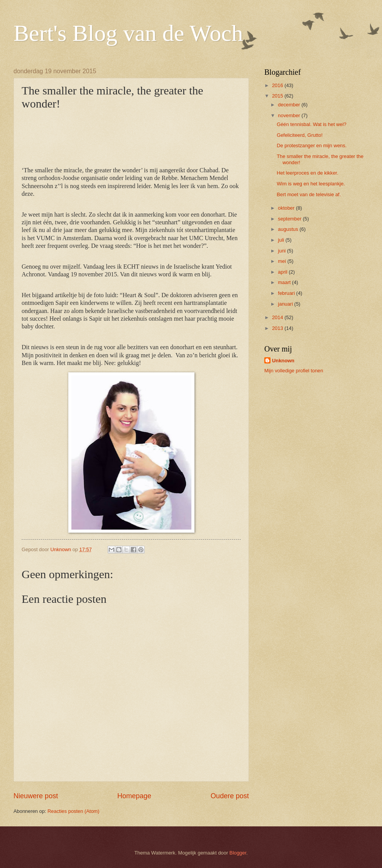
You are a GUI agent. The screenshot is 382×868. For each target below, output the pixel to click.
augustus (289, 229)
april (283, 272)
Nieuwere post (36, 796)
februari (287, 293)
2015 (278, 96)
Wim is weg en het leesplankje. (311, 184)
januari (286, 304)
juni (282, 251)
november (290, 115)
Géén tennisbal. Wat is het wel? (312, 124)
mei (282, 261)
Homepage (134, 796)
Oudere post (230, 796)
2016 (278, 85)
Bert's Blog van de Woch (128, 33)
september (290, 219)
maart (285, 282)
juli (281, 240)
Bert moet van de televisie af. (309, 194)
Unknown (283, 361)
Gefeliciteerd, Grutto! (300, 135)
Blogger (238, 853)
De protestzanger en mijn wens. (312, 146)
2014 (278, 317)
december (290, 105)
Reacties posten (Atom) (74, 811)
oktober (287, 208)
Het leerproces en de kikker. (308, 173)
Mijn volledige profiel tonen (294, 371)
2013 (278, 328)
